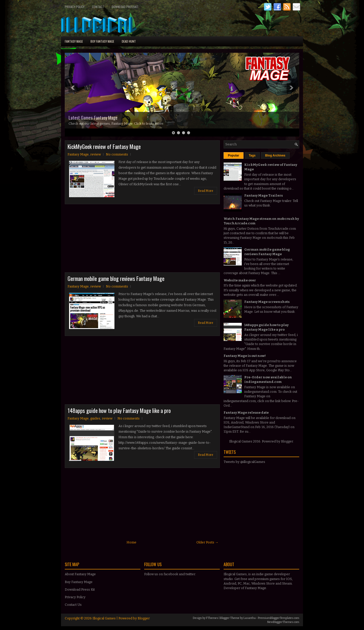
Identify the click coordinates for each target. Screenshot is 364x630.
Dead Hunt (129, 41)
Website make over (240, 280)
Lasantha (250, 618)
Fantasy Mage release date (246, 413)
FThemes (212, 618)
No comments (117, 154)
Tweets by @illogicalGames (244, 462)
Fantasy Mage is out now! (245, 356)
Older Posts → (207, 542)
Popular (234, 155)
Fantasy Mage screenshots (267, 302)
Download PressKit (125, 7)
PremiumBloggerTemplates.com (279, 618)
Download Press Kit (80, 589)
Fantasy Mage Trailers (264, 195)
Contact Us (73, 605)
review (96, 154)
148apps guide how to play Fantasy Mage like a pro (119, 410)
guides (95, 418)
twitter (190, 574)
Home (131, 542)
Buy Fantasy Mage (102, 41)
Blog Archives (275, 155)
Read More (206, 191)
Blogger (287, 441)
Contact (98, 7)
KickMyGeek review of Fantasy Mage (104, 146)
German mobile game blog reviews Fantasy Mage (116, 278)
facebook (171, 574)
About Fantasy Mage (80, 574)
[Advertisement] (103, 240)
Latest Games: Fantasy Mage (93, 118)
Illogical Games (104, 618)
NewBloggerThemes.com (283, 622)
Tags (252, 155)
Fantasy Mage (74, 41)
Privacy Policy (75, 7)
